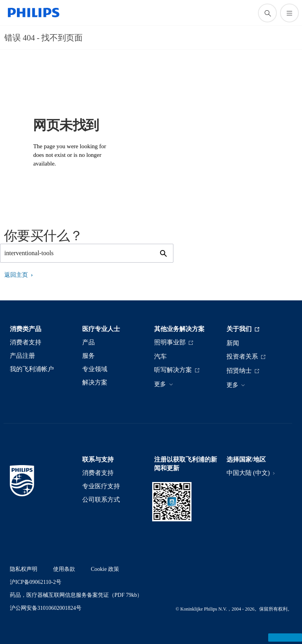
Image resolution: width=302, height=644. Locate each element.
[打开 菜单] (289, 13)
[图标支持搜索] (267, 13)
